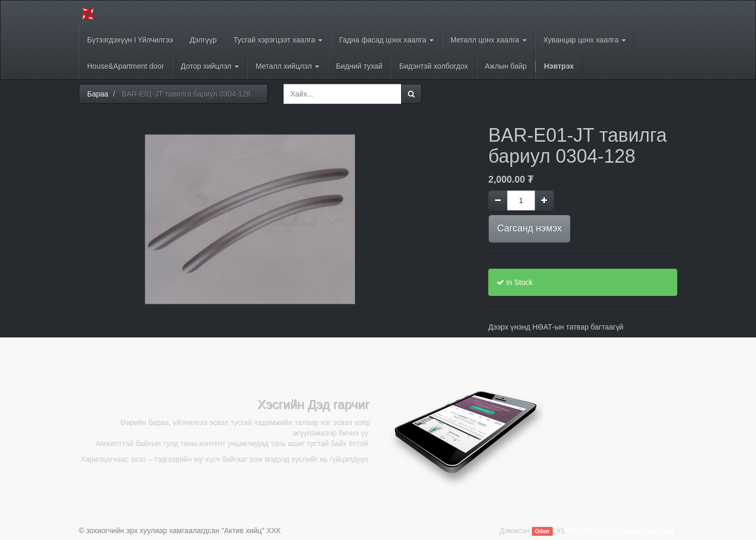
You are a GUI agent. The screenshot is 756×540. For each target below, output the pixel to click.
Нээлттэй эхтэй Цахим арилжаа (621, 531)
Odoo (542, 531)
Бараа (98, 94)
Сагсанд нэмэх (529, 228)
